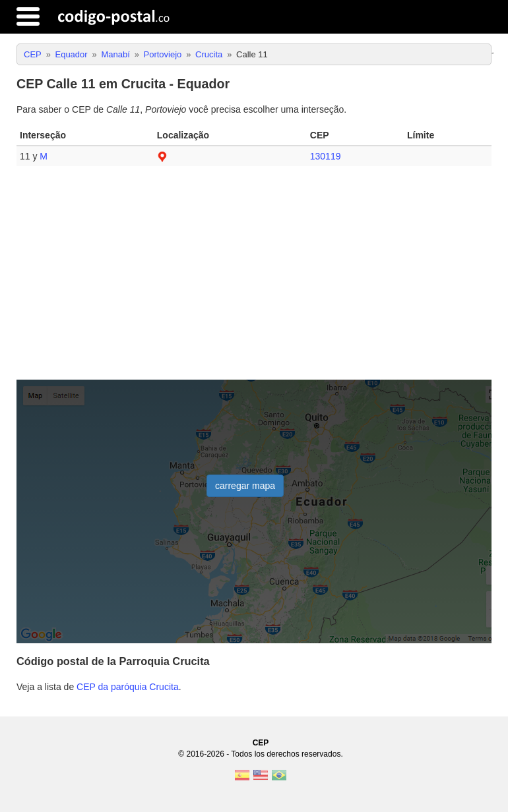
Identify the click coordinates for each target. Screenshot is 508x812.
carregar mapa (245, 486)
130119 (326, 156)
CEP (261, 743)
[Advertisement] (254, 278)
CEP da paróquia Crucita (128, 687)
